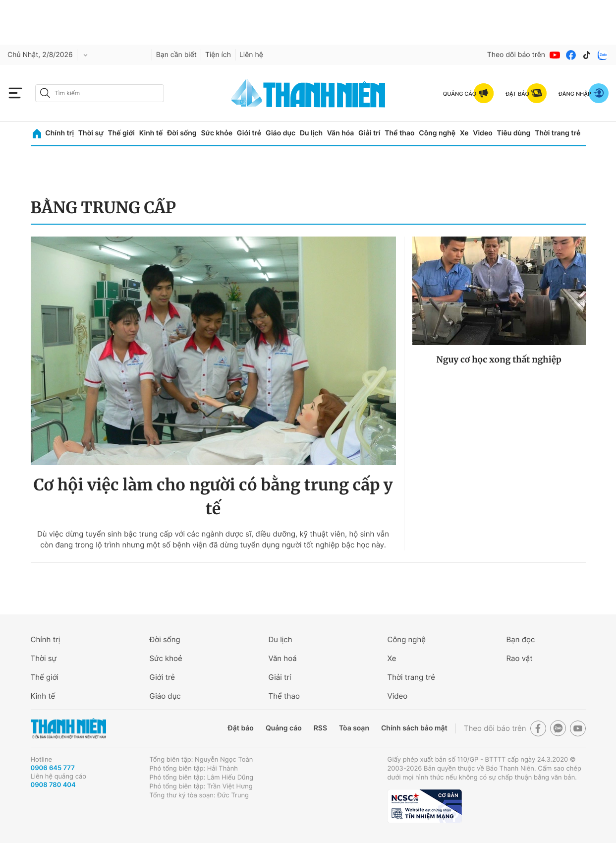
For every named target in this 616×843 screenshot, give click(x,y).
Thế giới (121, 133)
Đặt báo (241, 728)
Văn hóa (341, 133)
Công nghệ (437, 133)
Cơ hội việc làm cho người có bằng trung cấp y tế (213, 497)
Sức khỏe (217, 133)
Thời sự (91, 133)
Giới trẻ (249, 133)
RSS (320, 728)
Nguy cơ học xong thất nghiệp (499, 360)
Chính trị (59, 133)
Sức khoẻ (166, 658)
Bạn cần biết (176, 55)
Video (482, 133)
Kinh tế (151, 133)
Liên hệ (251, 55)
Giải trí (369, 133)
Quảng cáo (284, 728)
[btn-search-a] (45, 93)
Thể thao (399, 133)
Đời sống (182, 133)
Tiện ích (218, 55)
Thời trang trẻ (558, 133)
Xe (464, 133)
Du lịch (311, 133)
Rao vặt (520, 658)
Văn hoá (283, 658)
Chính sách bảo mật (414, 728)
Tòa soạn (354, 728)
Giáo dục (280, 133)
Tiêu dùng (514, 133)
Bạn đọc (521, 639)
